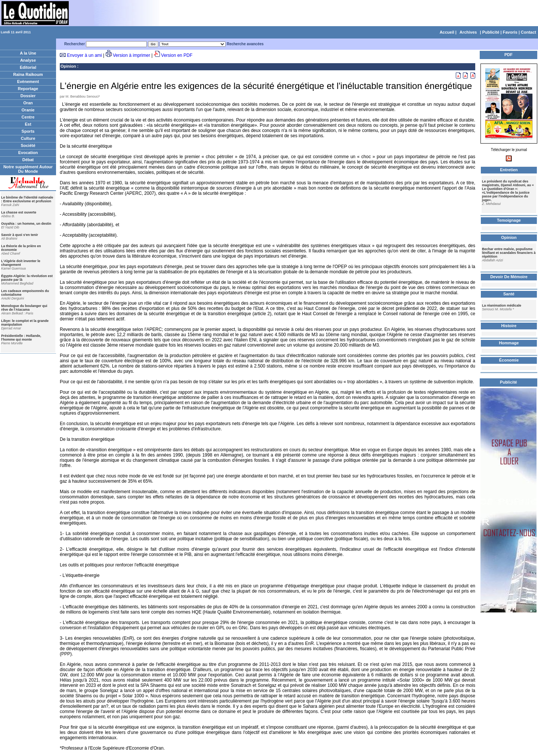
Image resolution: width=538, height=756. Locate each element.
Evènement (28, 82)
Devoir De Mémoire (509, 277)
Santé (509, 294)
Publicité (491, 32)
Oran (28, 103)
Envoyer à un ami (84, 55)
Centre (28, 117)
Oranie (28, 110)
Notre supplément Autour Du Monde (28, 169)
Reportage (28, 89)
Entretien (509, 170)
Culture (28, 138)
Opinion (68, 66)
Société (28, 145)
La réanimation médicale (502, 305)
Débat (28, 160)
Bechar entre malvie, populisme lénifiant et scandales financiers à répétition (509, 253)
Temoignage (509, 220)
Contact (528, 32)
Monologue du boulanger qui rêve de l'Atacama (24, 308)
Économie (509, 360)
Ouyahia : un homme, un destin (26, 224)
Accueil (447, 32)
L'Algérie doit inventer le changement (21, 263)
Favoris (510, 32)
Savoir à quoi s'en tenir (20, 235)
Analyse (28, 60)
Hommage (509, 343)
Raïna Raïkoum (28, 74)
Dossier (28, 96)
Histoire (509, 326)
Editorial (28, 67)
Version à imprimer (132, 55)
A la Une (28, 53)
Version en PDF (177, 55)
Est (28, 124)
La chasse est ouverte (19, 212)
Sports (28, 131)
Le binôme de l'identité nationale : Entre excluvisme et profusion (27, 199)
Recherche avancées (245, 44)
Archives (468, 32)
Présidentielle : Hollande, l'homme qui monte (21, 338)
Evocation (28, 153)
